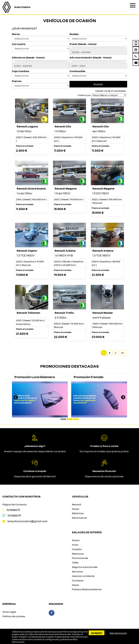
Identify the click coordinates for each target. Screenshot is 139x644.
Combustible (77, 71)
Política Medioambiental (87, 589)
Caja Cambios (20, 71)
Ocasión (77, 549)
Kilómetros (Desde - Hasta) (28, 58)
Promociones (80, 558)
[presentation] (16, 398)
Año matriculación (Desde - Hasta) (90, 58)
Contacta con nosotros (21, 496)
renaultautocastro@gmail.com (27, 521)
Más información (118, 633)
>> (123, 353)
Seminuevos (79, 518)
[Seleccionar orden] (109, 95)
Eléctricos (78, 513)
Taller (75, 562)
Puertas (17, 81)
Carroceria (19, 44)
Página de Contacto (15, 504)
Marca (16, 34)
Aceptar (97, 633)
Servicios (77, 571)
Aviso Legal (9, 612)
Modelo (74, 34)
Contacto (78, 580)
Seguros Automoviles (85, 567)
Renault (77, 504)
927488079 (13, 510)
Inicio (75, 545)
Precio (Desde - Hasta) (83, 44)
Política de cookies (14, 616)
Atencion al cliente (83, 576)
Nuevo (76, 540)
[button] (63, 419)
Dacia (75, 509)
